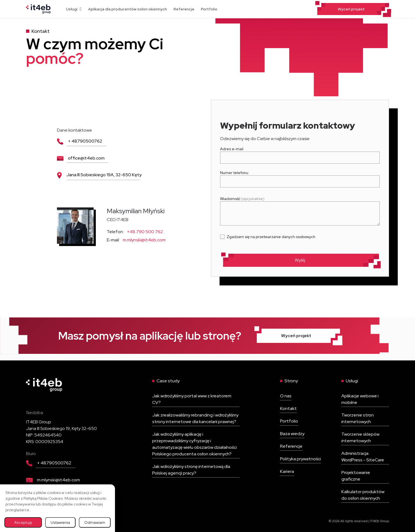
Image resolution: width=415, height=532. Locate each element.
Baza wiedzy (292, 434)
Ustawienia (60, 522)
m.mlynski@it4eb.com (144, 240)
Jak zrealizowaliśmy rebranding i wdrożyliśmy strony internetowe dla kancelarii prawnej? (195, 418)
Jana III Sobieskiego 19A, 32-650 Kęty (99, 175)
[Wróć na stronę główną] (38, 9)
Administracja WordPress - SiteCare (363, 457)
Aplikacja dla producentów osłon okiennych (128, 9)
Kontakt (288, 408)
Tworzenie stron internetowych (358, 418)
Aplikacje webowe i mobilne (360, 399)
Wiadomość (300, 211)
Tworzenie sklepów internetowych (360, 437)
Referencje (184, 9)
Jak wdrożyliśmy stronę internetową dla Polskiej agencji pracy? (191, 470)
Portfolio (209, 9)
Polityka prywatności (300, 459)
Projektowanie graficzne (356, 476)
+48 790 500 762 (145, 232)
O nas (286, 396)
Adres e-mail (300, 153)
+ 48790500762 (80, 141)
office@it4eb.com (81, 158)
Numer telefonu (300, 177)
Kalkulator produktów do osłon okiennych (363, 495)
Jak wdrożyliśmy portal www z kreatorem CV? (192, 399)
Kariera (287, 471)
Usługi (74, 9)
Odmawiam (95, 522)
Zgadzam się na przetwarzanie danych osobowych (271, 237)
